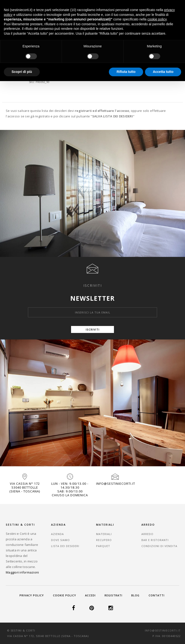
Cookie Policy (65, 595)
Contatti (157, 595)
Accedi (90, 595)
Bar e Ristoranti (155, 540)
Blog (135, 595)
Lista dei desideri (65, 546)
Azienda (57, 534)
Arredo (147, 534)
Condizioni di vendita (159, 546)
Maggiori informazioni (22, 572)
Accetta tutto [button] (163, 72)
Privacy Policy (32, 595)
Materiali (104, 534)
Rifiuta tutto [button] (126, 72)
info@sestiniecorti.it (116, 484)
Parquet (103, 546)
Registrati (113, 595)
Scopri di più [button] (22, 72)
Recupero (104, 540)
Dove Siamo (60, 540)
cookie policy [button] (157, 19)
